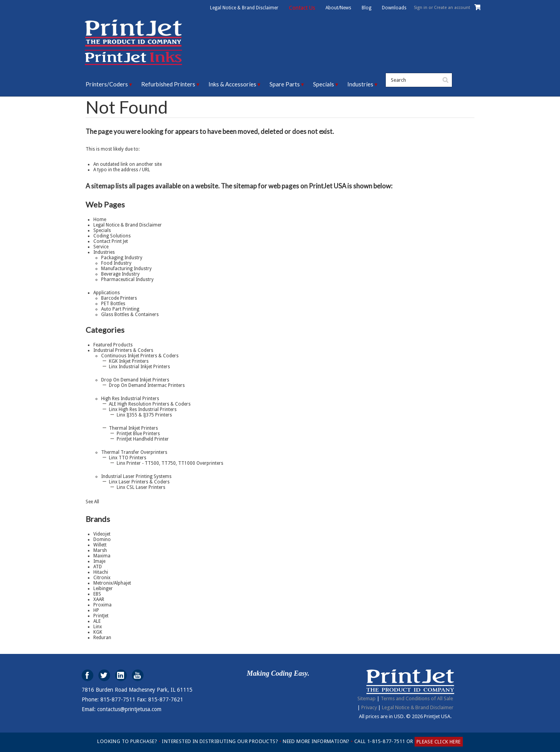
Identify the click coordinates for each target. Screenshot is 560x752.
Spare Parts (285, 84)
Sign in (421, 8)
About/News (338, 8)
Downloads (394, 8)
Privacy (369, 707)
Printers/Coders (107, 84)
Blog (367, 8)
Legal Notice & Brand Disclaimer (244, 8)
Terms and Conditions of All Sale (417, 698)
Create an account (452, 8)
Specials (324, 84)
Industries (360, 84)
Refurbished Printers (168, 84)
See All (92, 502)
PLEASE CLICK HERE (439, 742)
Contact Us (302, 8)
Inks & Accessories (232, 84)
